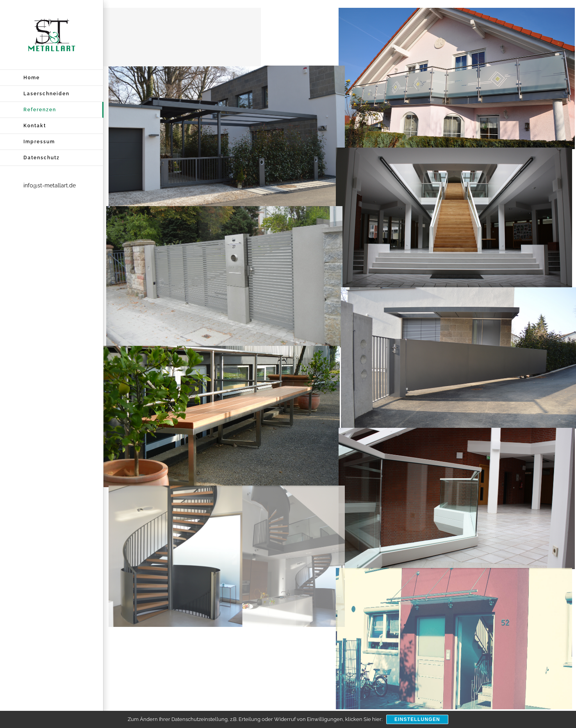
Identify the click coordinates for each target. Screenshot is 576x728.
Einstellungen (417, 719)
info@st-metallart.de (50, 185)
